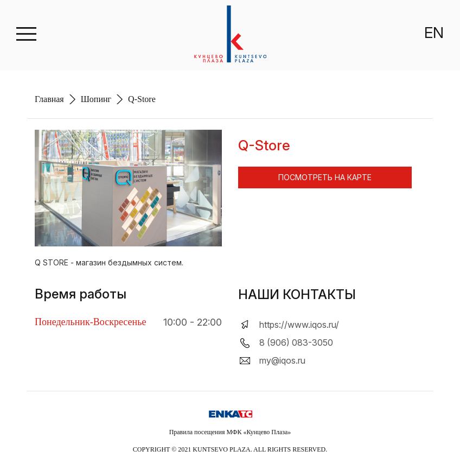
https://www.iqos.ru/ (299, 325)
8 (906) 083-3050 (296, 342)
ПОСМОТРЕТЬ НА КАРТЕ (325, 177)
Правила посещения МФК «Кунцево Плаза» (230, 432)
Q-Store (142, 99)
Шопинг (96, 99)
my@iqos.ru (282, 360)
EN (434, 33)
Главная (49, 99)
